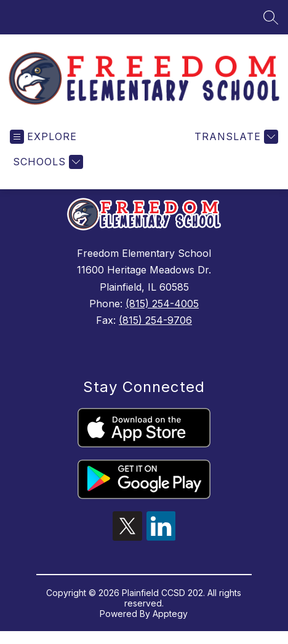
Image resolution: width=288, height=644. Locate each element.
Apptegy (170, 614)
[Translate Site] (235, 137)
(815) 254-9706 (155, 320)
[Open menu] (43, 137)
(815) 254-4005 (162, 304)
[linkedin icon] (161, 537)
